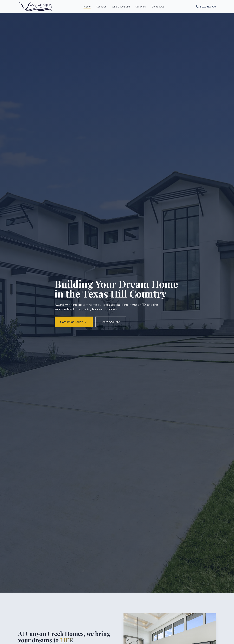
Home (87, 6)
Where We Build (121, 6)
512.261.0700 (206, 6)
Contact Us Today (74, 322)
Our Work (141, 6)
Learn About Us (111, 322)
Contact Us (158, 6)
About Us (101, 6)
